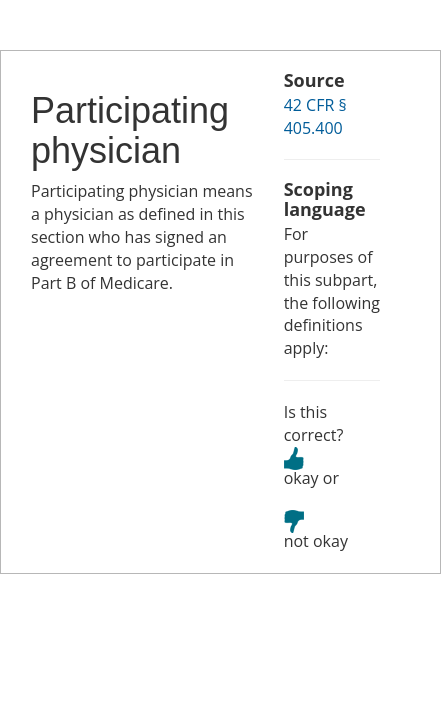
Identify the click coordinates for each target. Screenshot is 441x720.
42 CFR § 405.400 (315, 116)
